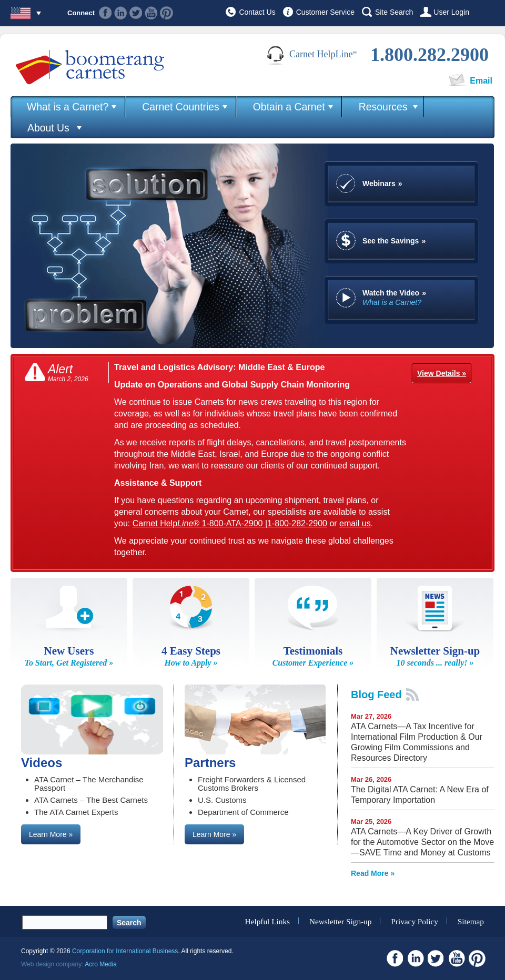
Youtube (151, 13)
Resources (383, 107)
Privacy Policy (415, 921)
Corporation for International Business (125, 951)
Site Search (394, 12)
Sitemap (471, 921)
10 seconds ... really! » (435, 663)
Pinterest (166, 13)
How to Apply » (191, 663)
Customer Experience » (313, 663)
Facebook (105, 13)
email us (355, 523)
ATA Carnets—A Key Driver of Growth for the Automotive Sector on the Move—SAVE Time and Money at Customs (422, 842)
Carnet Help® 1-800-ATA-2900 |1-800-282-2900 (230, 523)
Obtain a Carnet (289, 107)
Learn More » (51, 834)
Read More (371, 873)
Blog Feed (376, 695)
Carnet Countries (181, 107)
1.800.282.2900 (430, 55)
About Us (48, 128)
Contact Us (257, 12)
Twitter (136, 13)
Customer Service (325, 12)
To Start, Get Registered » (69, 663)
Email (481, 81)
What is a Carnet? (68, 107)
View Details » (442, 373)
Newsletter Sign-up (341, 921)
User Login (451, 12)
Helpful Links (267, 921)
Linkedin (121, 13)
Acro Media (101, 964)
